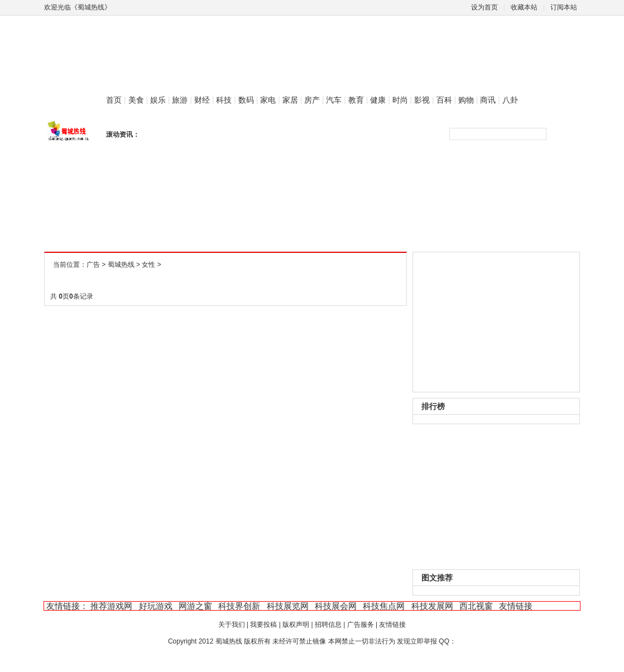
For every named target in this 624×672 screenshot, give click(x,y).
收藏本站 (524, 7)
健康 (378, 100)
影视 (422, 100)
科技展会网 (336, 606)
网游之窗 (195, 606)
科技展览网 (288, 606)
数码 (246, 100)
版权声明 (296, 625)
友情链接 (516, 606)
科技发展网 (432, 606)
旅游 (180, 100)
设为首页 (484, 7)
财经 (202, 100)
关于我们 (232, 625)
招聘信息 (328, 625)
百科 (444, 100)
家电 (268, 100)
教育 (356, 100)
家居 (290, 100)
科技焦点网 (384, 606)
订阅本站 (564, 7)
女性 (148, 265)
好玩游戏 (156, 606)
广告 (93, 265)
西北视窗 (476, 606)
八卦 (510, 100)
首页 (114, 100)
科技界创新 (239, 606)
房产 (312, 100)
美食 (136, 100)
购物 (466, 100)
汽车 (334, 100)
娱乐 (158, 100)
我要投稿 (263, 625)
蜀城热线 (121, 265)
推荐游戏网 (111, 606)
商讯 (488, 100)
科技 (224, 100)
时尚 (400, 100)
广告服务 (361, 625)
